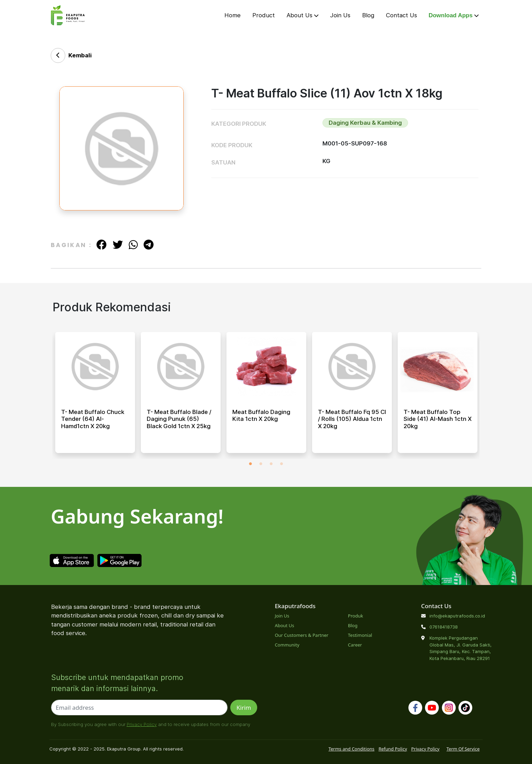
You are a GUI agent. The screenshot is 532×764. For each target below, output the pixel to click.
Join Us (340, 15)
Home (233, 15)
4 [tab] (282, 464)
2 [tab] (261, 464)
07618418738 (444, 627)
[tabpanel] (95, 395)
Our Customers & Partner (302, 635)
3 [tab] (271, 464)
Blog (368, 15)
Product (264, 15)
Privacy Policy (142, 724)
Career (355, 645)
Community (287, 645)
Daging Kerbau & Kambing (365, 123)
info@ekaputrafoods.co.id (457, 616)
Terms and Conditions (351, 749)
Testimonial (360, 635)
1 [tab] (251, 464)
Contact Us (402, 15)
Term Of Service (463, 749)
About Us (302, 15)
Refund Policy (393, 749)
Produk (356, 616)
